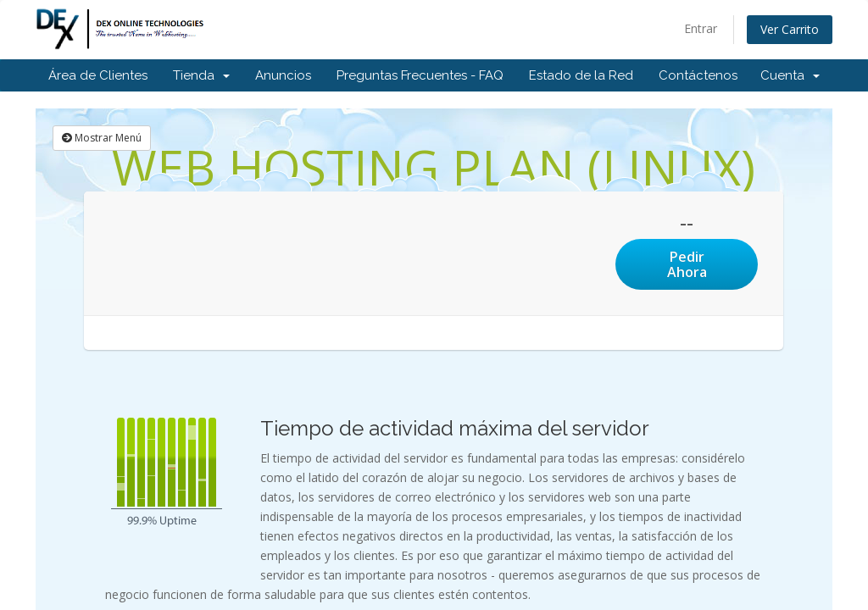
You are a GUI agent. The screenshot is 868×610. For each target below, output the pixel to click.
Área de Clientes (98, 75)
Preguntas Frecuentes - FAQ (420, 75)
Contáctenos (698, 75)
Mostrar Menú (102, 138)
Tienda (201, 75)
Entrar (701, 28)
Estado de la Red (581, 75)
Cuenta (790, 75)
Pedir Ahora (687, 264)
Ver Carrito (790, 29)
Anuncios (283, 75)
